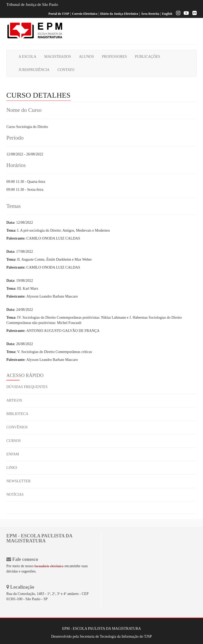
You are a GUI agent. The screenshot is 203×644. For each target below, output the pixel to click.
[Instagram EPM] (177, 14)
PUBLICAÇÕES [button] (147, 57)
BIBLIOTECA (17, 414)
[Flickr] (193, 14)
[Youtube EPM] (185, 14)
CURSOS (13, 441)
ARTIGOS (14, 400)
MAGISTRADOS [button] (57, 57)
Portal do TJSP (59, 14)
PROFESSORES (114, 57)
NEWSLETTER (19, 481)
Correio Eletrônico (85, 14)
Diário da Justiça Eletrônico (119, 14)
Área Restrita (150, 14)
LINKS (12, 468)
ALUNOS (86, 57)
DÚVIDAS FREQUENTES (27, 387)
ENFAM (13, 454)
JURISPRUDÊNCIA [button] (34, 70)
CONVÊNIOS (17, 427)
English (167, 14)
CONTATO (66, 70)
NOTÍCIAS (15, 495)
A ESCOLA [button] (27, 57)
